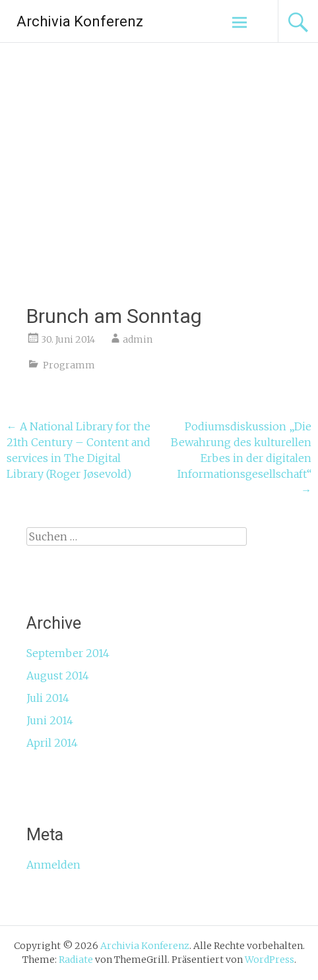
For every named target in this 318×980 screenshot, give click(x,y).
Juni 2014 (50, 720)
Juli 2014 (48, 698)
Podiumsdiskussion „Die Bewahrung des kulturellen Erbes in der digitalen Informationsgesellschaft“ (241, 458)
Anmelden (53, 865)
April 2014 (52, 743)
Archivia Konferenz (80, 21)
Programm (69, 365)
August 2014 (58, 676)
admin (138, 339)
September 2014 (68, 653)
